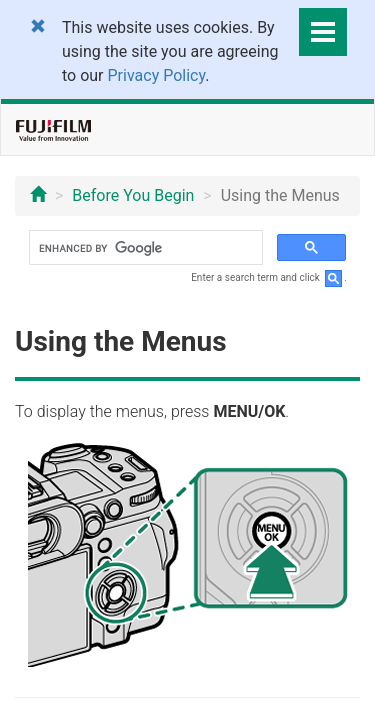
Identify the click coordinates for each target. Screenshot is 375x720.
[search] (144, 248)
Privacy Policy (157, 75)
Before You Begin (133, 195)
